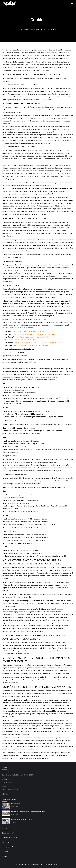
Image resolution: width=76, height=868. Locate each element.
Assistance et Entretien (9, 838)
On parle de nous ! (17, 804)
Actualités (5, 852)
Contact (4, 856)
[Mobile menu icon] (72, 4)
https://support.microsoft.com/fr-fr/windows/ (29, 332)
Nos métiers (6, 842)
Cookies (58, 864)
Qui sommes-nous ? (8, 833)
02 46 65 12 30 (7, 782)
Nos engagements (8, 847)
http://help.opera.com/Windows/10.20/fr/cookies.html (33, 346)
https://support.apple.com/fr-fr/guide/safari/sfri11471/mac (35, 334)
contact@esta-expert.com (10, 790)
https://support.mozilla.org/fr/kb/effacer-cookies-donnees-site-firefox (39, 343)
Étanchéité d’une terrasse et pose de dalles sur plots (28, 812)
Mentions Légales (49, 864)
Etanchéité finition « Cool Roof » (22, 820)
